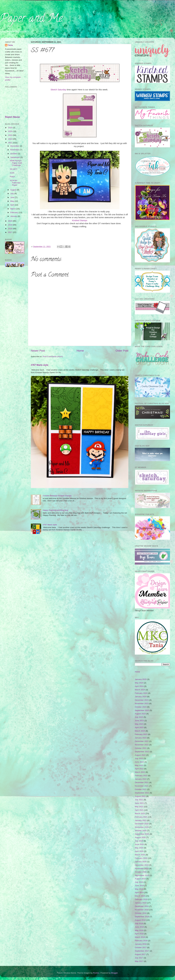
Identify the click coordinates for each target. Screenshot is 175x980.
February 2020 (141, 858)
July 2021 (139, 800)
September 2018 (142, 917)
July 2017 (139, 958)
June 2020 (139, 844)
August (14, 190)
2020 (10, 221)
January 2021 (141, 820)
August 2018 (140, 920)
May (12, 201)
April (13, 205)
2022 (10, 139)
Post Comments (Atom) (53, 357)
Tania (10, 45)
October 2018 (141, 913)
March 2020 (140, 855)
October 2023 (141, 707)
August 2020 (140, 837)
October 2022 (141, 748)
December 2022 (142, 741)
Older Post (122, 351)
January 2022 (141, 779)
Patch (12, 177)
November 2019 (142, 868)
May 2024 (139, 683)
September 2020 (142, 834)
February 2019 (141, 899)
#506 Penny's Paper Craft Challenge (16, 163)
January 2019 (141, 903)
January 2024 (141, 697)
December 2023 (142, 700)
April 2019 (139, 892)
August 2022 (140, 755)
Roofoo (96, 973)
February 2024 (141, 693)
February (14, 212)
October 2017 (141, 947)
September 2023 (142, 710)
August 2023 (140, 714)
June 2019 (139, 886)
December (15, 146)
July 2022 (139, 758)
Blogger (114, 973)
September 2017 (142, 951)
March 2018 (140, 937)
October (14, 154)
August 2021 (140, 796)
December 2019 (142, 865)
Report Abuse (12, 117)
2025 (10, 128)
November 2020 (142, 827)
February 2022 (141, 776)
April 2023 (139, 727)
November (15, 150)
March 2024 (140, 690)
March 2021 (140, 813)
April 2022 (139, 769)
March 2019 (140, 896)
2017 (10, 232)
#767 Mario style (40, 365)
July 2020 (139, 841)
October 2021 (141, 789)
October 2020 (141, 831)
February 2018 (141, 941)
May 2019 (139, 889)
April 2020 (139, 851)
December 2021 (142, 782)
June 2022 (139, 762)
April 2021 (139, 810)
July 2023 (139, 717)
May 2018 (139, 930)
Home (80, 351)
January (14, 216)
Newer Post (38, 351)
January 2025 (141, 679)
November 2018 (142, 910)
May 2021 (139, 807)
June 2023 (139, 721)
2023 (10, 135)
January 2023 (141, 738)
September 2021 (142, 793)
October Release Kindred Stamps (57, 496)
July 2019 (139, 882)
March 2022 (140, 772)
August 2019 (140, 879)
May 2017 (139, 961)
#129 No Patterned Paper (15, 183)
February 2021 (141, 817)
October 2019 (141, 872)
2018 (10, 229)
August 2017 (140, 954)
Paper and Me (31, 19)
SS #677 (14, 169)
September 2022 (142, 752)
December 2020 (142, 824)
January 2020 (141, 862)
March (13, 209)
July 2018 (139, 923)
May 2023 (139, 724)
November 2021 (142, 786)
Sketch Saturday (58, 90)
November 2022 (142, 745)
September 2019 (142, 875)
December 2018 (142, 906)
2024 (10, 131)
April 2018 (139, 934)
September (15, 157)
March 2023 (140, 731)
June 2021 (139, 803)
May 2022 (139, 765)
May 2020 (139, 848)
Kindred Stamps (80, 220)
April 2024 (139, 686)
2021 (10, 143)
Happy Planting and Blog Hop (55, 510)
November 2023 (142, 703)
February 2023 (141, 734)
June (13, 197)
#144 (12, 173)
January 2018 (141, 944)
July (12, 194)
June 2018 (139, 927)
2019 (10, 225)
